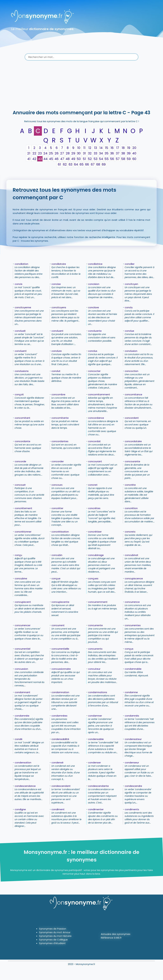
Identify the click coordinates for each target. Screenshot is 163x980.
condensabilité (60, 739)
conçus (129, 649)
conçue (56, 578)
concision (94, 284)
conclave (94, 307)
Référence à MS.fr (111, 938)
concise (56, 284)
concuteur (94, 669)
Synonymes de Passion (53, 929)
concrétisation (60, 532)
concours (57, 485)
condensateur (133, 739)
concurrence (132, 602)
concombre (58, 394)
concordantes (60, 441)
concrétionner (23, 532)
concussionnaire (61, 669)
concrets (130, 532)
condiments (132, 809)
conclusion (131, 351)
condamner (95, 716)
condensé (57, 762)
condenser (95, 762)
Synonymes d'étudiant (52, 943)
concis (19, 284)
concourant (95, 461)
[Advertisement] (81, 85)
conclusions (22, 371)
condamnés (132, 716)
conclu (129, 307)
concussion (21, 669)
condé (19, 739)
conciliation (21, 264)
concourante (132, 461)
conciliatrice (95, 264)
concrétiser (95, 532)
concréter (57, 508)
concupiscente (60, 602)
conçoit (19, 394)
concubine (21, 578)
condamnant (23, 692)
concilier (130, 264)
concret (93, 485)
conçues (93, 578)
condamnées (59, 716)
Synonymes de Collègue (53, 940)
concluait (20, 331)
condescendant (61, 786)
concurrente (95, 625)
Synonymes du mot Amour (55, 932)
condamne (131, 692)
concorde (20, 461)
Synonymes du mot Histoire (55, 936)
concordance (96, 418)
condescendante (98, 786)
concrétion (131, 508)
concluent (21, 351)
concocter (94, 371)
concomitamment (99, 394)
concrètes (94, 508)
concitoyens (59, 307)
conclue (129, 331)
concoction (132, 371)
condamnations (98, 692)
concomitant (23, 418)
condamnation (60, 692)
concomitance (134, 394)
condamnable (133, 669)
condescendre (133, 786)
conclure (57, 351)
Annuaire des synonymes (116, 934)
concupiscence (134, 578)
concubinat (132, 555)
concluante (95, 331)
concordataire (133, 441)
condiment (58, 809)
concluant (57, 331)
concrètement (23, 508)
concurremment (98, 602)
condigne (20, 809)
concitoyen (131, 284)
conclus (93, 351)
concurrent (58, 625)
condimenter (96, 809)
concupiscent (23, 602)
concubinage (96, 555)
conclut (56, 371)
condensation (23, 762)
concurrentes (133, 625)
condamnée (22, 716)
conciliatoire (59, 264)
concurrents (95, 649)
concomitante (60, 418)
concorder (58, 461)
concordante (23, 441)
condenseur (132, 762)
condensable (96, 739)
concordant (132, 418)
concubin (57, 555)
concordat (94, 441)
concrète (130, 485)
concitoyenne (23, 307)
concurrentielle (60, 649)
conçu (18, 555)
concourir (20, 485)
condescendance (25, 786)
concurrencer (23, 625)
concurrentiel (23, 649)
